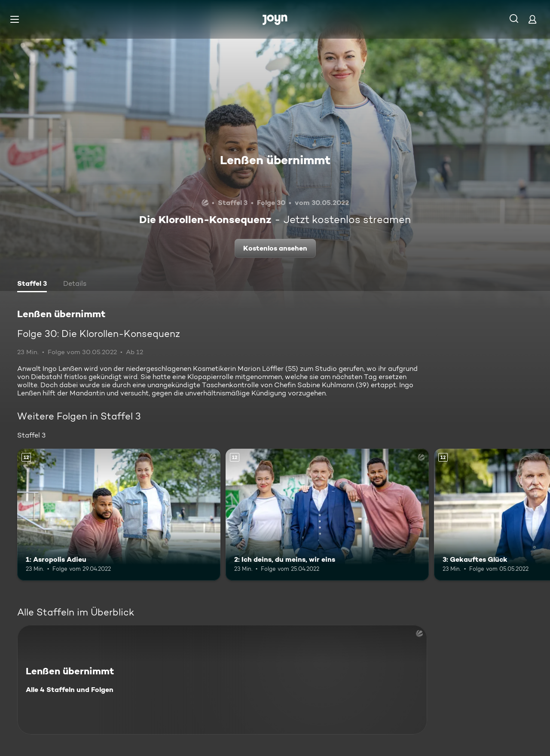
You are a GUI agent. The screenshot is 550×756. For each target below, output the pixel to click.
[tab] (32, 285)
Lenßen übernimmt (275, 160)
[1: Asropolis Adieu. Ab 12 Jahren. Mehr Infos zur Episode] (119, 515)
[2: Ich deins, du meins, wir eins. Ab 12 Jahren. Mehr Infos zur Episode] (327, 515)
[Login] (532, 19)
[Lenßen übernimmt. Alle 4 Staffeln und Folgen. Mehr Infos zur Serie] (222, 680)
